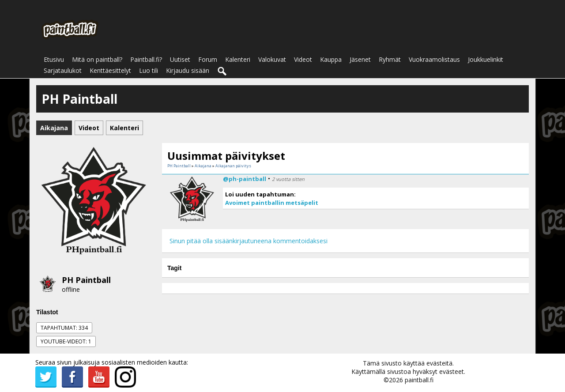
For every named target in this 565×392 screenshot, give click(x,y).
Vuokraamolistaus (434, 59)
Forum (208, 59)
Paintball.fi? (146, 59)
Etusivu (54, 59)
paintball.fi (419, 380)
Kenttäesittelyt (110, 70)
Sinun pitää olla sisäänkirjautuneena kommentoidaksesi (249, 241)
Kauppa (331, 59)
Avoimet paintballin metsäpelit (272, 203)
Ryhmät (390, 59)
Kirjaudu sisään (188, 70)
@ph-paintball (245, 179)
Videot (303, 59)
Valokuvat (272, 59)
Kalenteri (238, 59)
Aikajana (203, 166)
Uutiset (180, 59)
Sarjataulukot (63, 70)
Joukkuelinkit (486, 59)
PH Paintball (86, 280)
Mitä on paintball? (97, 59)
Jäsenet (360, 59)
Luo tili (149, 70)
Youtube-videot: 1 (66, 341)
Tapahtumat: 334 (64, 328)
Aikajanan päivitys (233, 166)
